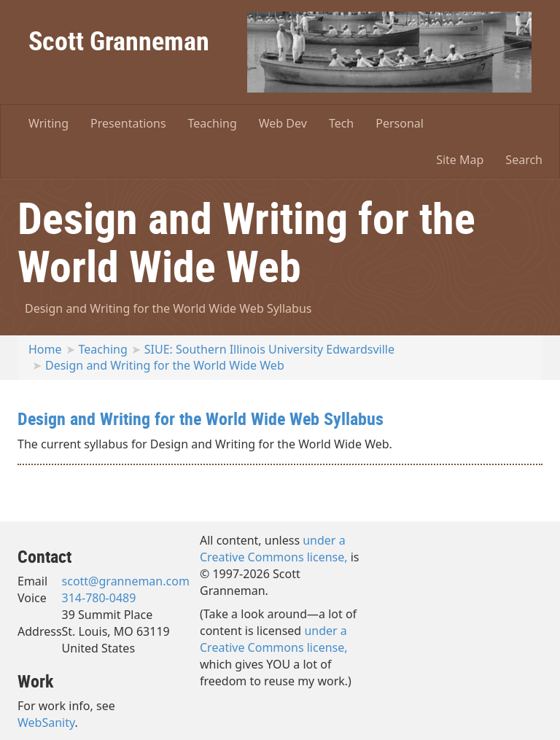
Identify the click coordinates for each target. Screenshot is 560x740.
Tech (341, 123)
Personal (400, 123)
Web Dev (283, 123)
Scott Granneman (119, 40)
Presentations (128, 123)
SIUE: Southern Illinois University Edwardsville (269, 349)
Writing (48, 123)
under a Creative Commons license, (274, 549)
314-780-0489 (99, 598)
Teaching (213, 123)
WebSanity (46, 723)
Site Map (460, 160)
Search (524, 160)
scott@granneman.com (126, 581)
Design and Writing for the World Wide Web (165, 365)
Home (45, 349)
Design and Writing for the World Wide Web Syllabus (168, 308)
